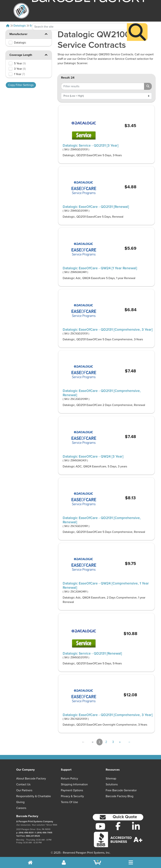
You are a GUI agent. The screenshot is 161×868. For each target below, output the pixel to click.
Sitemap (111, 779)
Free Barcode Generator (121, 790)
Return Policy (69, 779)
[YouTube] (100, 826)
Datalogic (20, 26)
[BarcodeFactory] (21, 11)
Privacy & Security (72, 796)
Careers (21, 808)
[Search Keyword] (79, 19)
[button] (46, 34)
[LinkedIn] (136, 826)
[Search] (137, 25)
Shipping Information (74, 784)
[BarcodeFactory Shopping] (97, 862)
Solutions (112, 784)
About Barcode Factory (31, 779)
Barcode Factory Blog (120, 796)
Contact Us (23, 784)
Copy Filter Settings (21, 85)
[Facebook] (118, 826)
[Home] (8, 26)
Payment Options (72, 790)
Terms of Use (69, 802)
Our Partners (24, 790)
